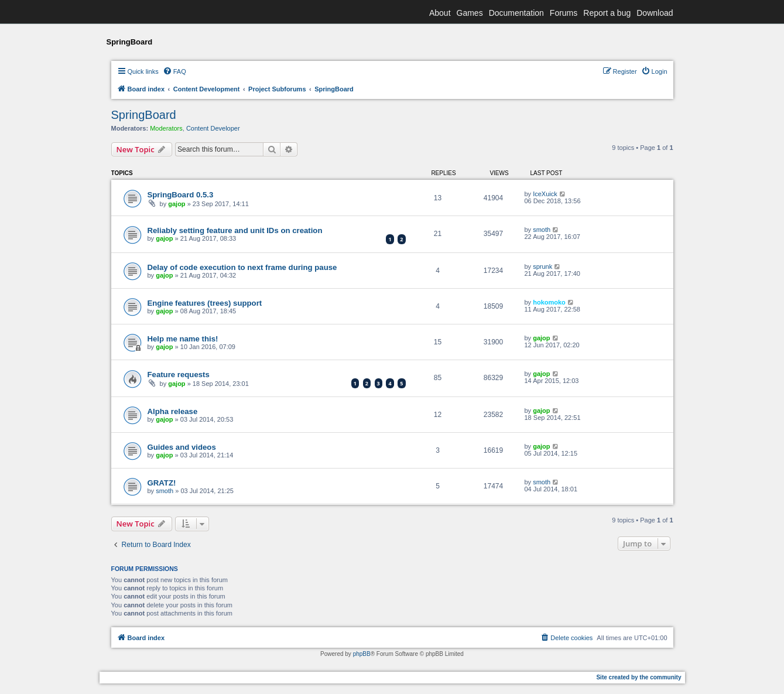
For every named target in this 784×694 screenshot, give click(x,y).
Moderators (166, 128)
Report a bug (607, 13)
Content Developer (213, 128)
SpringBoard (144, 115)
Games (470, 13)
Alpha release (173, 411)
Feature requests (179, 375)
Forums (564, 13)
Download (655, 13)
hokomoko (549, 302)
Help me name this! (183, 339)
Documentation (516, 13)
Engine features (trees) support (205, 303)
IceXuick (545, 194)
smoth (542, 230)
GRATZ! (162, 483)
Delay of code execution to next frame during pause (242, 267)
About (440, 13)
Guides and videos (182, 447)
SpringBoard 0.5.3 (181, 195)
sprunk (542, 266)
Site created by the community (639, 677)
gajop (177, 204)
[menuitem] (174, 71)
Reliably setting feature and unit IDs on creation (235, 230)
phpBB (362, 654)
